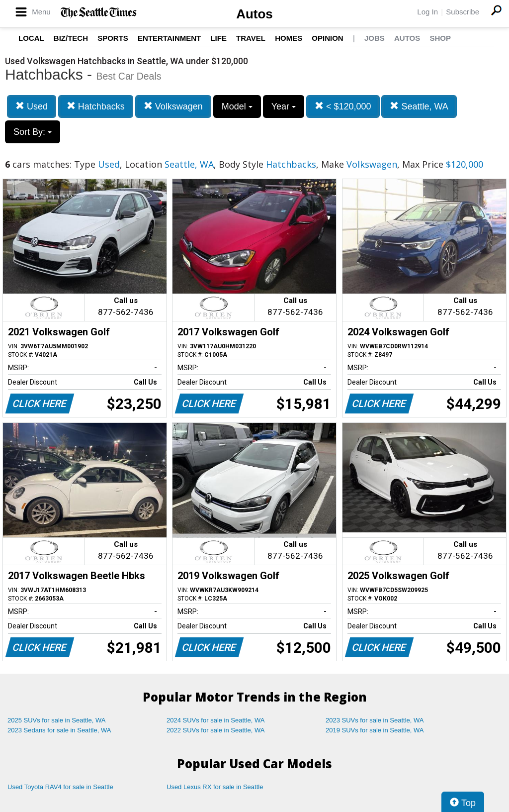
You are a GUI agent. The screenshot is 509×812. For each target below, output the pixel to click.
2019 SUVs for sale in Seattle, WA (375, 730)
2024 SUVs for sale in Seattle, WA (216, 720)
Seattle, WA (419, 106)
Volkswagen (173, 106)
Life (218, 38)
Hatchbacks (96, 106)
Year (284, 106)
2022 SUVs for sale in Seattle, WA (216, 730)
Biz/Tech (71, 38)
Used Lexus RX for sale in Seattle (215, 787)
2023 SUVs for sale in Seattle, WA (375, 720)
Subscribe (463, 12)
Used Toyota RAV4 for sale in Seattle (60, 787)
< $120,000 (343, 106)
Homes (289, 38)
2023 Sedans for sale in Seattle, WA (59, 730)
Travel (251, 38)
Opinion (327, 38)
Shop (440, 38)
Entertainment (169, 38)
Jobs (375, 38)
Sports (113, 38)
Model (237, 106)
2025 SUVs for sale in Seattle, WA (57, 720)
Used (32, 106)
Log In (427, 12)
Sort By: (33, 132)
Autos (254, 14)
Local (31, 38)
